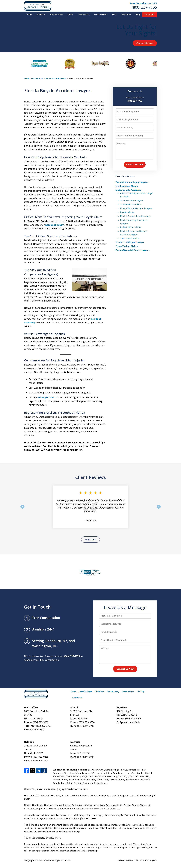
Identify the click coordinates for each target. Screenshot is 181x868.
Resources (126, 14)
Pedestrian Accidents (131, 227)
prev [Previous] (22, 509)
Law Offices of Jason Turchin (57, 860)
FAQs (115, 14)
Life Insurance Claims (127, 186)
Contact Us (149, 14)
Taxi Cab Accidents (130, 238)
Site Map (141, 692)
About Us (41, 14)
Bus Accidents (127, 212)
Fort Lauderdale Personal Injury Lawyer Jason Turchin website (55, 795)
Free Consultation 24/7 (143, 3)
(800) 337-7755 (144, 7)
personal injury (54, 225)
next (159, 509)
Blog (138, 14)
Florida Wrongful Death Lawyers (132, 250)
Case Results (84, 14)
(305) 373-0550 (87, 722)
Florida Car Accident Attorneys (135, 216)
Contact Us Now (145, 43)
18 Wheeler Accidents (131, 204)
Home (29, 14)
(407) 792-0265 (41, 757)
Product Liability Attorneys (130, 242)
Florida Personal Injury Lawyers (132, 182)
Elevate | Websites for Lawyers (137, 860)
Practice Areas (56, 14)
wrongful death (48, 397)
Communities (128, 692)
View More (90, 539)
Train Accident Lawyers (132, 201)
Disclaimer (100, 692)
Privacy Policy (113, 692)
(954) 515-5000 (41, 722)
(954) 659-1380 (37, 730)
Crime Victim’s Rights (127, 246)
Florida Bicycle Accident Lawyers (136, 208)
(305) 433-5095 (133, 718)
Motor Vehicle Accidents (56, 78)
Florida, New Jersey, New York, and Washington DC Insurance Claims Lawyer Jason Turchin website (73, 805)
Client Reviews (101, 14)
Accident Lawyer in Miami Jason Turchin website (48, 815)
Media (70, 14)
